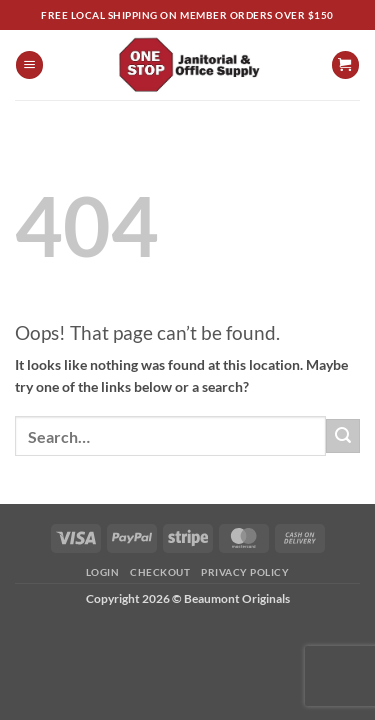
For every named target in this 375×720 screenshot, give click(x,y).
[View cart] (345, 65)
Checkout (160, 572)
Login (103, 572)
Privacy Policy (245, 572)
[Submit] (343, 436)
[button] (29, 65)
